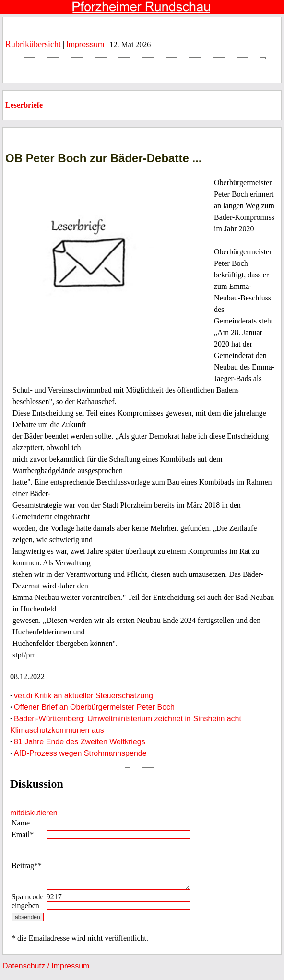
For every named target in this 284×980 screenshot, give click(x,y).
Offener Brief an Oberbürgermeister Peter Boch (94, 707)
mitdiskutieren (34, 813)
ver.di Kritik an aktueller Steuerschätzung (83, 696)
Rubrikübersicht (33, 44)
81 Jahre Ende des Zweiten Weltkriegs (80, 742)
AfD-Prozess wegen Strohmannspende (80, 753)
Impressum (85, 44)
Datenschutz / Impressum (46, 966)
